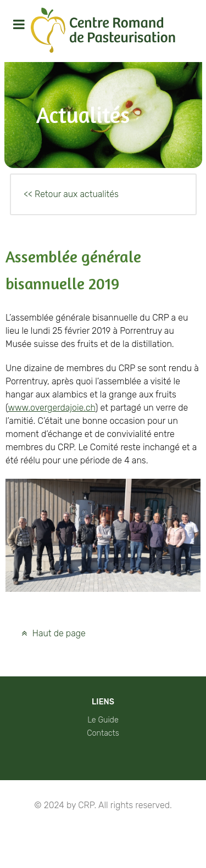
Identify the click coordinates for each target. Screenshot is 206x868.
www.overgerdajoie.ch (51, 408)
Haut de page (52, 633)
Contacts (103, 733)
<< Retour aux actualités (71, 194)
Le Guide (103, 720)
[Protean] (103, 31)
